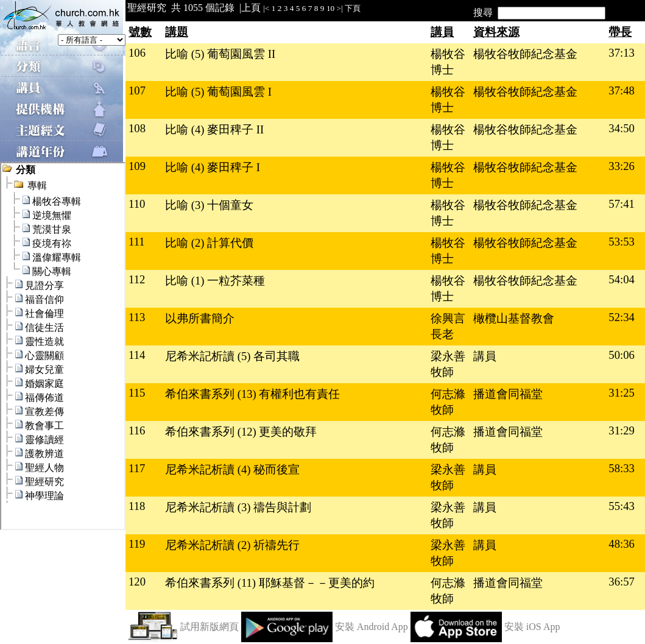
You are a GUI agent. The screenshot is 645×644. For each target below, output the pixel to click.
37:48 (622, 90)
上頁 (251, 8)
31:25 (622, 393)
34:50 (622, 128)
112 (137, 279)
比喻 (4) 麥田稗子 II (214, 129)
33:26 (622, 166)
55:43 (622, 506)
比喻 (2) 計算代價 (209, 243)
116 (137, 430)
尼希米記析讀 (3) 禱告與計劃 (238, 507)
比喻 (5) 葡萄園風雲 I (218, 92)
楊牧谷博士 (448, 62)
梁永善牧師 (448, 364)
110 (137, 204)
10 (330, 8)
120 (137, 582)
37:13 (622, 53)
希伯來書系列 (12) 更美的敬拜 (241, 432)
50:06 (622, 355)
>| (340, 8)
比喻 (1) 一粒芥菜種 (215, 281)
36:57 (622, 582)
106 (137, 53)
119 (137, 544)
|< (266, 8)
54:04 (622, 279)
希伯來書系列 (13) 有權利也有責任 (252, 394)
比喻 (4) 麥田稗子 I (213, 167)
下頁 (353, 8)
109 (137, 166)
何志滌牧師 (448, 402)
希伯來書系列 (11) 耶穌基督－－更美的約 (270, 583)
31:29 (622, 430)
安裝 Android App (372, 627)
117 (137, 468)
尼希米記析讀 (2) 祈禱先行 (232, 545)
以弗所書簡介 (200, 318)
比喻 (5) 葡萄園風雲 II (220, 54)
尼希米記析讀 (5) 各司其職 (232, 356)
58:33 (622, 468)
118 (137, 506)
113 (137, 317)
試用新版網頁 (210, 627)
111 (137, 242)
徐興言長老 (448, 326)
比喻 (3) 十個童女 (209, 205)
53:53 (622, 242)
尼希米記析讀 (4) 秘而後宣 (232, 469)
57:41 (622, 204)
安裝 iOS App (532, 627)
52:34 (622, 317)
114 (137, 355)
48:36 (622, 544)
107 (137, 90)
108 (137, 128)
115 (137, 393)
